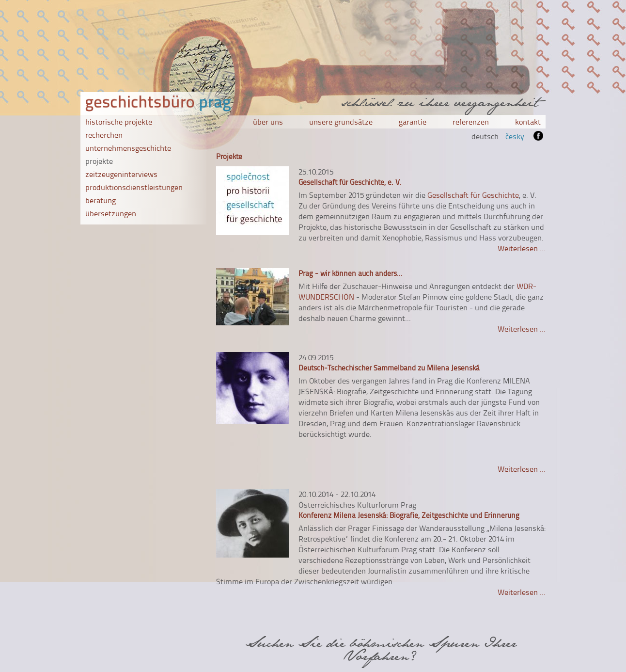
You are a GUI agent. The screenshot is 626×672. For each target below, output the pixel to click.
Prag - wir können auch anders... (351, 273)
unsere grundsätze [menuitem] (341, 122)
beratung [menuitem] (101, 200)
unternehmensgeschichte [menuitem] (128, 148)
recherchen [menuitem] (104, 135)
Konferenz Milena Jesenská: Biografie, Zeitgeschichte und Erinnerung (409, 515)
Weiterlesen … (522, 248)
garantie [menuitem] (413, 122)
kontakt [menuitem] (528, 122)
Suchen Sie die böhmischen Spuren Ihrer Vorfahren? (381, 649)
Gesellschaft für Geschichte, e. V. (350, 182)
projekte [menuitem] (99, 161)
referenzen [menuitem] (471, 122)
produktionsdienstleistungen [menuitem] (134, 187)
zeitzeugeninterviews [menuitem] (121, 174)
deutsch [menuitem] (485, 136)
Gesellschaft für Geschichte (473, 195)
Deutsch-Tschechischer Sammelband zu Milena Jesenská (389, 368)
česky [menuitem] (515, 136)
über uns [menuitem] (268, 122)
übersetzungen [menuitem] (111, 213)
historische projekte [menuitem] (119, 122)
